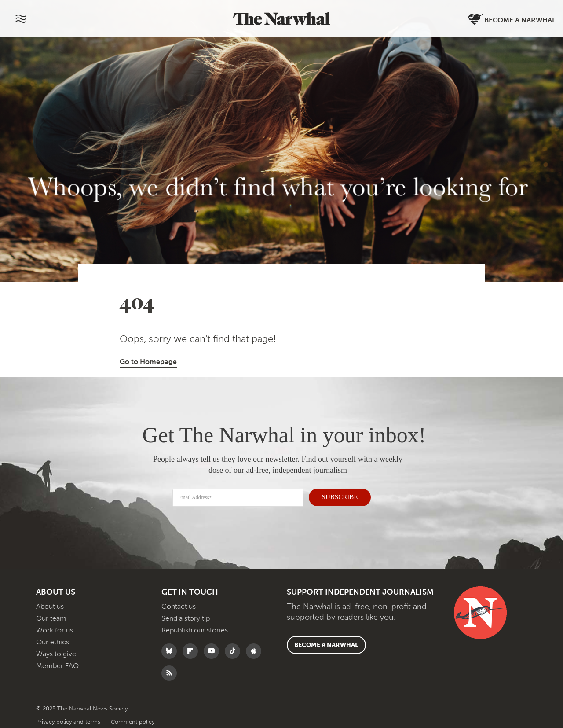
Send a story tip (186, 618)
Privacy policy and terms (69, 722)
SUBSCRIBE (335, 496)
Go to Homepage (148, 362)
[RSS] (171, 673)
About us (50, 606)
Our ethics (53, 642)
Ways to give (56, 654)
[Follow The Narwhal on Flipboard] (192, 651)
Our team (51, 618)
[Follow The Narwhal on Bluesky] (171, 651)
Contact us (179, 606)
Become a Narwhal (512, 20)
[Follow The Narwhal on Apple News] (256, 651)
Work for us (55, 630)
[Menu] (21, 18)
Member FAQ (57, 666)
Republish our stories (195, 630)
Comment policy (133, 722)
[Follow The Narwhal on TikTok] (235, 651)
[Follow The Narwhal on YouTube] (214, 651)
